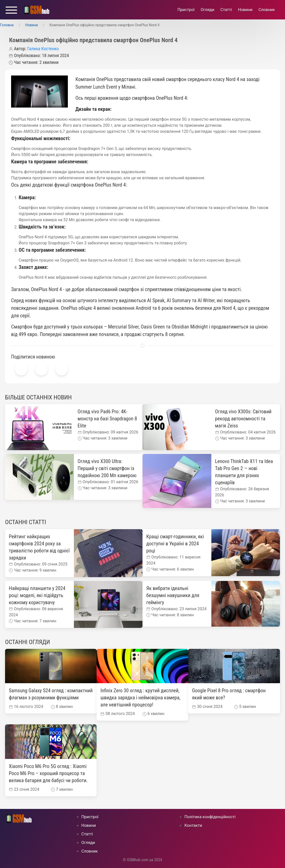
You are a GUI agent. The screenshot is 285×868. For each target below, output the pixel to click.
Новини (245, 10)
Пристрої (186, 10)
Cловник (267, 10)
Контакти (193, 825)
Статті (226, 10)
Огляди (207, 10)
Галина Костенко (43, 49)
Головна (7, 25)
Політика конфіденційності (210, 817)
